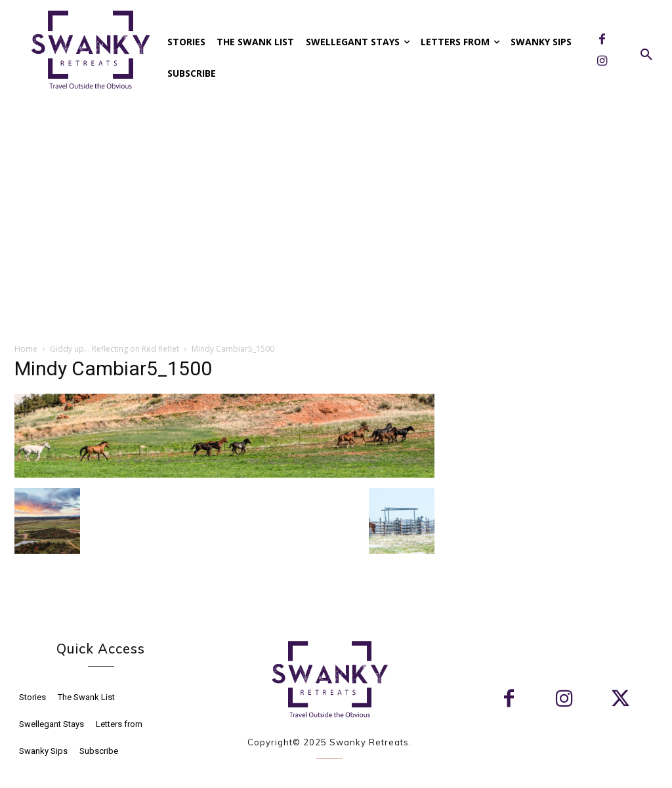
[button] (646, 55)
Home (26, 349)
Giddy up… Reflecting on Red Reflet (115, 349)
